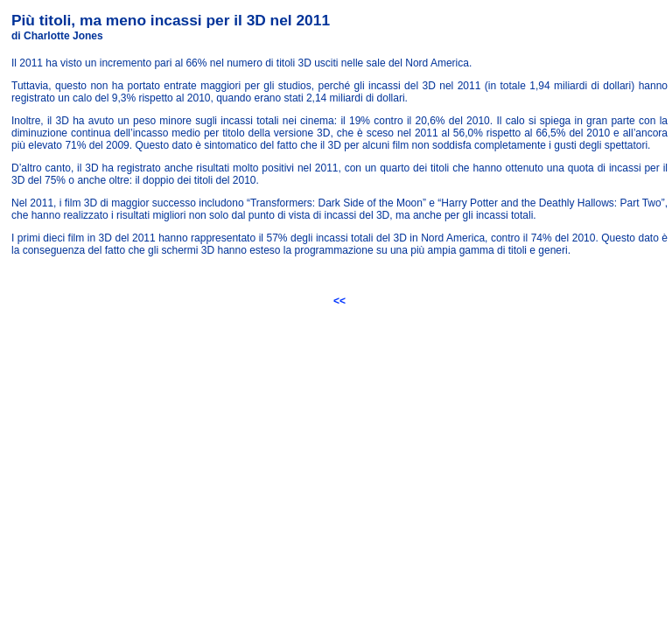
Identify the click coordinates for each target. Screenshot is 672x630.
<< (339, 301)
